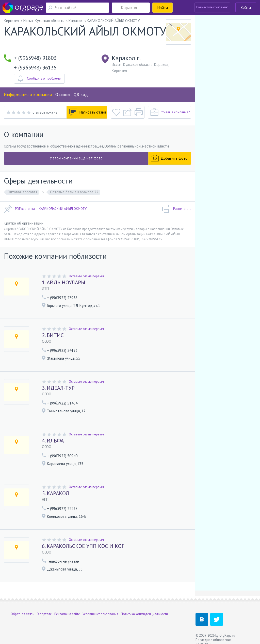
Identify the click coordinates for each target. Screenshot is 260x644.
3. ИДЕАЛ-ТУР (58, 388)
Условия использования (100, 614)
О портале (44, 614)
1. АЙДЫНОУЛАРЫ (64, 282)
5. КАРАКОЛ (55, 493)
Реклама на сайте (67, 614)
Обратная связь (22, 614)
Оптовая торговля (22, 192)
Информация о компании (28, 95)
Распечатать (177, 209)
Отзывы (63, 95)
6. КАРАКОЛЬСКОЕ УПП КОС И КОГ (83, 546)
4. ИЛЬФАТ (54, 441)
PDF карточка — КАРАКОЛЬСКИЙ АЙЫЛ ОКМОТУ (45, 209)
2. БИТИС (53, 335)
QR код (81, 95)
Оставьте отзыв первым (86, 276)
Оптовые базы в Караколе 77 (74, 192)
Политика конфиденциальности (144, 614)
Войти (246, 7)
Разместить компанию (212, 7)
